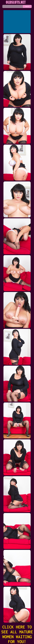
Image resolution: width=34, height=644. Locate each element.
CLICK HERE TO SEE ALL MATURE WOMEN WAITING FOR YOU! (17, 634)
